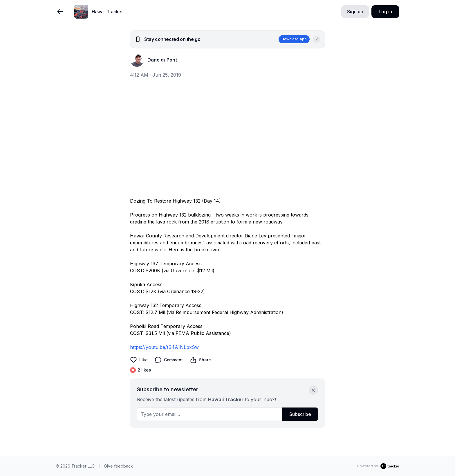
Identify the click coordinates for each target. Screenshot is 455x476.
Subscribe (300, 414)
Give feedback (119, 466)
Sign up (355, 12)
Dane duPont (162, 60)
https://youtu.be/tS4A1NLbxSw (164, 347)
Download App (294, 39)
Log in (385, 12)
